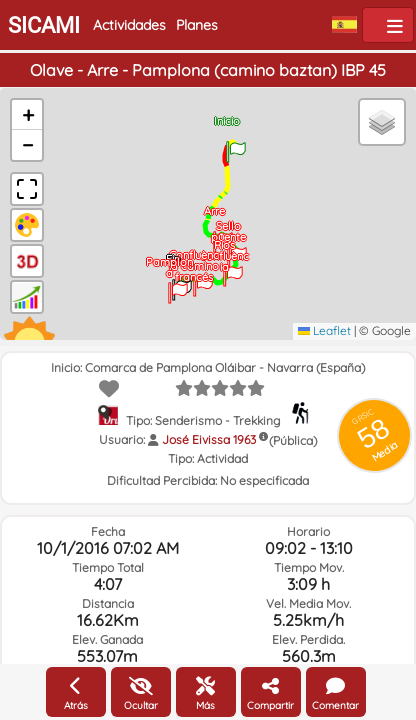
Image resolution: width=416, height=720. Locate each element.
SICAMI (44, 25)
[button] (236, 145)
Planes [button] (197, 25)
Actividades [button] (129, 25)
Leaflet (324, 330)
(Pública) (293, 440)
